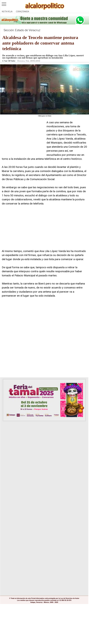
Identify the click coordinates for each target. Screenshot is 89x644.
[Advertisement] (23, 138)
